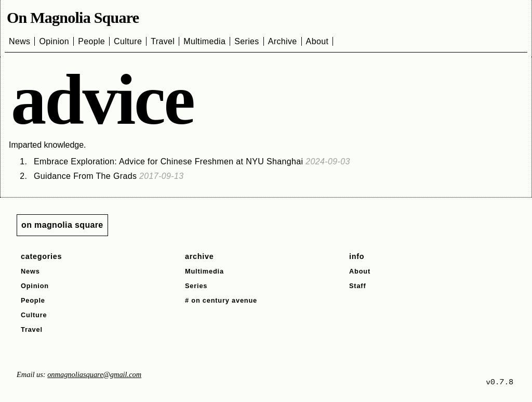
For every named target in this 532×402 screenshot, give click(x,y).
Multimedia (204, 41)
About (317, 41)
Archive (283, 41)
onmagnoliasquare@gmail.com (94, 374)
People (91, 41)
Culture (128, 41)
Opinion (54, 41)
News (19, 41)
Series (247, 41)
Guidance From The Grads (109, 176)
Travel (163, 41)
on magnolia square (62, 225)
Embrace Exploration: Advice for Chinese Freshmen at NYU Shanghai (192, 161)
